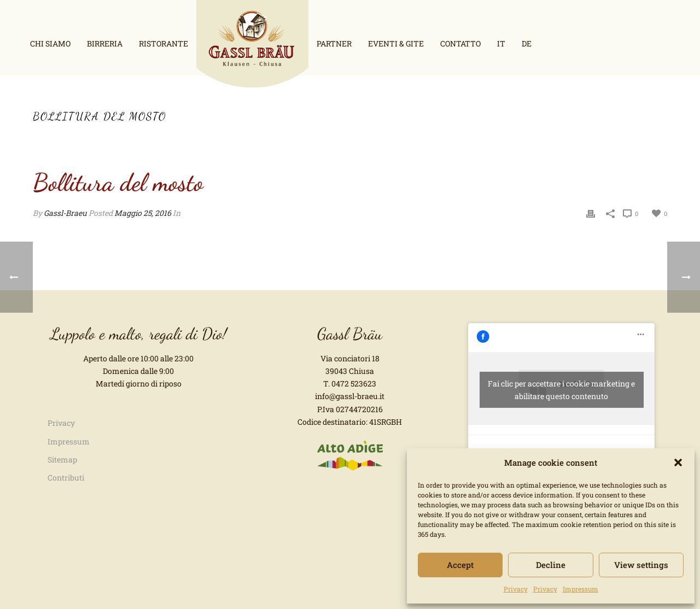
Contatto (460, 43)
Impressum (581, 589)
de (527, 43)
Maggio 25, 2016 (143, 213)
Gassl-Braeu (65, 213)
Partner (334, 43)
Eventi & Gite (396, 43)
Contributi (66, 478)
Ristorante (164, 43)
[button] (678, 462)
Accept (460, 565)
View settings (641, 565)
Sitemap (62, 459)
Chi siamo (50, 43)
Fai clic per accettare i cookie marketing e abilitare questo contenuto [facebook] (561, 390)
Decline (551, 565)
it (501, 43)
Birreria (105, 43)
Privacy (516, 589)
